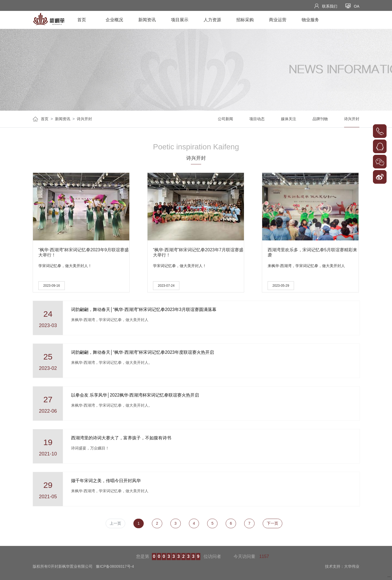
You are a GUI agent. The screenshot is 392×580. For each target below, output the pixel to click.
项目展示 (180, 20)
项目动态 (257, 119)
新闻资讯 (147, 20)
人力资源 (212, 20)
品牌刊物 (320, 119)
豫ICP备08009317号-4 (115, 566)
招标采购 (245, 20)
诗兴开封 (84, 119)
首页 (82, 20)
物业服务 (310, 20)
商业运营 (278, 20)
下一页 (272, 523)
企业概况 (114, 20)
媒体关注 (289, 119)
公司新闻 (225, 119)
